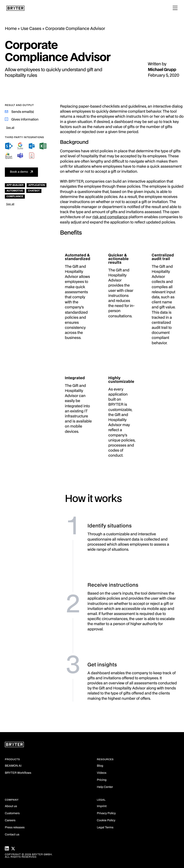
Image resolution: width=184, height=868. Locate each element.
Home (11, 29)
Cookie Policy (106, 821)
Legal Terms (105, 828)
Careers (10, 821)
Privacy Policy (106, 813)
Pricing (102, 780)
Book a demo (19, 172)
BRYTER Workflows (18, 773)
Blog (100, 766)
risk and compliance (110, 217)
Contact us (12, 835)
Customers (12, 813)
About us (11, 806)
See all (10, 128)
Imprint (102, 806)
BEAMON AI (13, 766)
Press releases (15, 828)
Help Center (105, 787)
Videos (102, 773)
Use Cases (31, 29)
